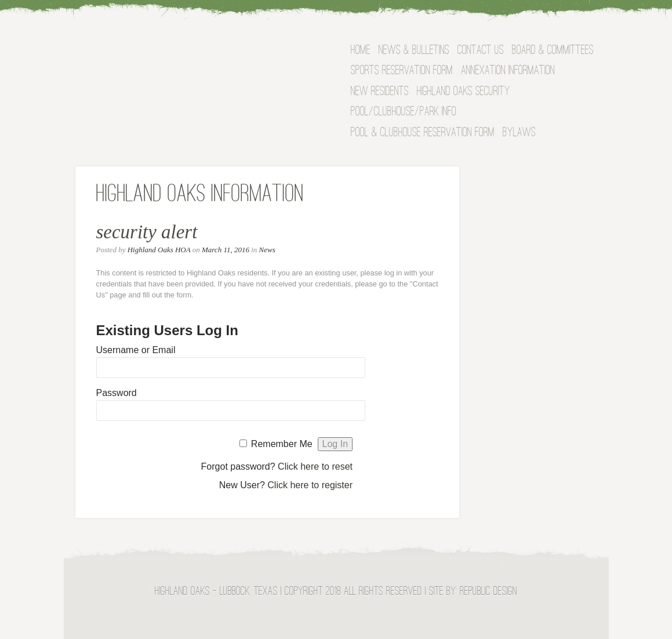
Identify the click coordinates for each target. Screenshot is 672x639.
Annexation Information (508, 71)
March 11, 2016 (226, 250)
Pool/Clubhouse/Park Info (404, 112)
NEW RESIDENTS (380, 92)
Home (361, 51)
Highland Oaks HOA (159, 250)
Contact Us (481, 51)
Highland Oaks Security (464, 92)
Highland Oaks (189, 55)
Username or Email (136, 350)
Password (117, 393)
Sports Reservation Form (402, 71)
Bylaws (519, 133)
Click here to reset (315, 466)
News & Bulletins (414, 51)
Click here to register (310, 485)
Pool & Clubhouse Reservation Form (423, 133)
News (267, 250)
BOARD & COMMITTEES (553, 51)
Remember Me (282, 444)
